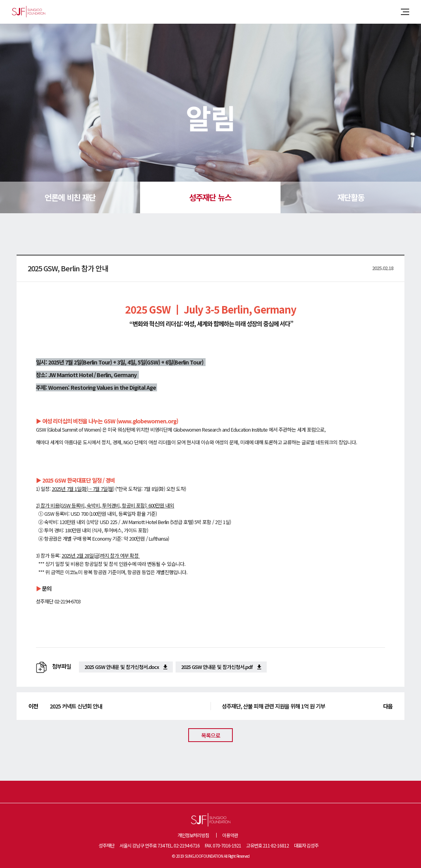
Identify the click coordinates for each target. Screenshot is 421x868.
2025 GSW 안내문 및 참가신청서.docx (122, 667)
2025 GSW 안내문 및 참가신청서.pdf (217, 667)
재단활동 (351, 197)
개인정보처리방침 (193, 835)
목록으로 (211, 735)
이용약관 (230, 835)
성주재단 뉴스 (210, 197)
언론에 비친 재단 (70, 197)
